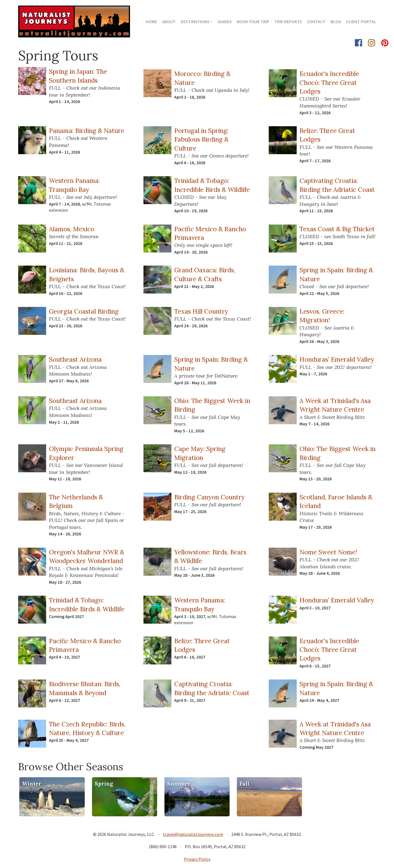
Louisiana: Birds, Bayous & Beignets (87, 274)
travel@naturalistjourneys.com (193, 834)
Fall (245, 784)
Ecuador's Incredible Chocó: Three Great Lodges (329, 82)
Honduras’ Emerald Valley (337, 359)
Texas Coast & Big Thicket (337, 229)
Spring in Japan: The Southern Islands (78, 76)
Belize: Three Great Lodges (327, 135)
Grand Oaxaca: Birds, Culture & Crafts (205, 274)
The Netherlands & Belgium (76, 501)
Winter (32, 784)
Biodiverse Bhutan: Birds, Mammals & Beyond (85, 688)
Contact (316, 22)
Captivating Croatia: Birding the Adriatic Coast (337, 185)
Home (151, 22)
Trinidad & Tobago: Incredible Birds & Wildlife (212, 185)
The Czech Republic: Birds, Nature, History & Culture (87, 728)
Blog (336, 22)
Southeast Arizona (75, 359)
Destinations (195, 22)
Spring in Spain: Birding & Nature (336, 274)
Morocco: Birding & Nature (202, 78)
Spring (104, 784)
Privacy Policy (197, 859)
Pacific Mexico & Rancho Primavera (210, 233)
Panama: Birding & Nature (87, 131)
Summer (179, 784)
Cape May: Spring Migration (200, 453)
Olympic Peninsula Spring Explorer (86, 453)
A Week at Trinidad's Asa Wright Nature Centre (335, 405)
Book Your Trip (253, 22)
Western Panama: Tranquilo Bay (74, 185)
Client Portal (361, 22)
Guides (225, 22)
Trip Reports (288, 22)
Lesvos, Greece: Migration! (322, 316)
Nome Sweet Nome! (328, 552)
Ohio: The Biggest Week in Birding (212, 405)
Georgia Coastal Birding (84, 311)
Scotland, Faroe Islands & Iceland (336, 501)
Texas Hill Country (201, 311)
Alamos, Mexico (72, 229)
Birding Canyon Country (209, 497)
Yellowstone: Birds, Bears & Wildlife (210, 556)
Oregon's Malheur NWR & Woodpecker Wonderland (87, 556)
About (169, 22)
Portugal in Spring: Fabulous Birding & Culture (201, 139)
